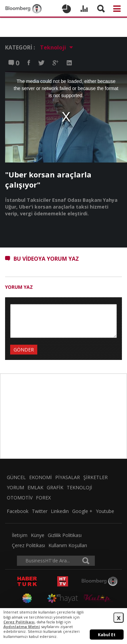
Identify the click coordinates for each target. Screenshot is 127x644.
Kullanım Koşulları (68, 545)
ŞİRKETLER (96, 477)
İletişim (20, 535)
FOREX (43, 498)
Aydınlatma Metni (22, 627)
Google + (82, 511)
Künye (38, 535)
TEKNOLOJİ (79, 487)
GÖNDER (24, 350)
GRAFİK (55, 487)
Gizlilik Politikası (65, 535)
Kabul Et (107, 635)
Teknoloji (56, 48)
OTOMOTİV (20, 498)
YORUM (15, 487)
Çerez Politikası (28, 545)
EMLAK (35, 487)
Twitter (40, 511)
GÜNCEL (16, 477)
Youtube (105, 511)
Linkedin (60, 511)
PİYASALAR (68, 477)
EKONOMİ (40, 477)
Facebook (18, 511)
